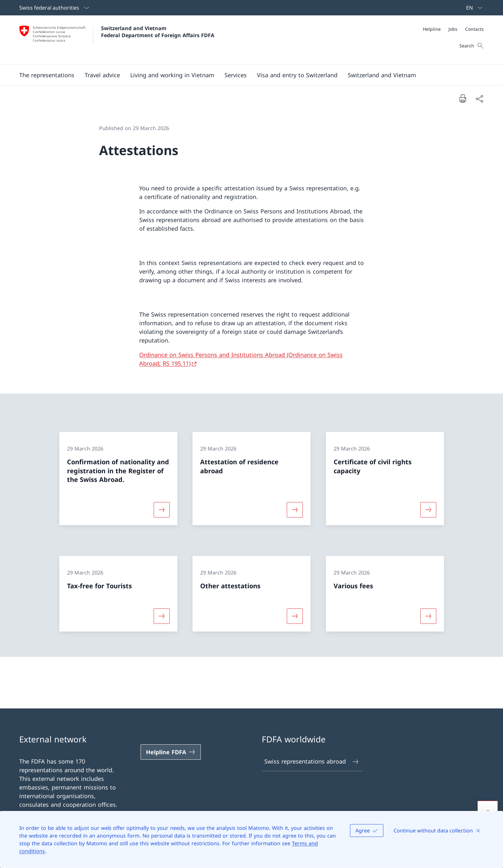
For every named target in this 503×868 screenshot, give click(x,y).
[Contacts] (474, 29)
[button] (47, 75)
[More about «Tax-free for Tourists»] (162, 616)
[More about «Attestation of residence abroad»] (295, 510)
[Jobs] (453, 29)
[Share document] (479, 99)
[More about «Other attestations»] (295, 616)
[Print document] (463, 98)
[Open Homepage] (117, 40)
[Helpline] (432, 29)
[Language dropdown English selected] (472, 8)
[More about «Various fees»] (428, 616)
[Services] (236, 75)
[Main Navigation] (246, 75)
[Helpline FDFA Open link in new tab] (171, 752)
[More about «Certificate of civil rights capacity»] (428, 510)
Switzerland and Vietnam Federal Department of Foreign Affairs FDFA (158, 32)
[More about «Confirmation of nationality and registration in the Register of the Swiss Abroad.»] (162, 510)
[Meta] (453, 29)
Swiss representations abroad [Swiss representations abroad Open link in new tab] (312, 761)
